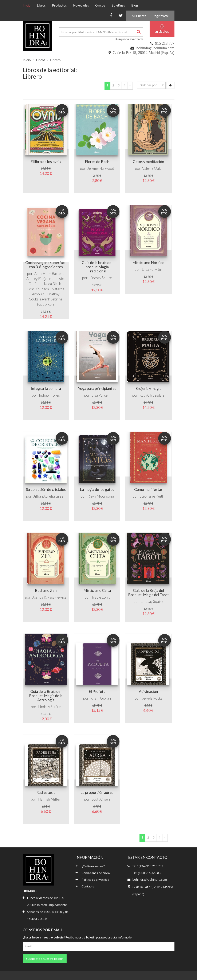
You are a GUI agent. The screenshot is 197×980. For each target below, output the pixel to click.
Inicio (28, 5)
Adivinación (148, 691)
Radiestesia (46, 792)
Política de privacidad (92, 880)
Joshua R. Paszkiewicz (49, 597)
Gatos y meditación (148, 162)
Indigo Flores (49, 395)
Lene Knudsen (38, 289)
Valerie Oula (152, 168)
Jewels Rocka (152, 698)
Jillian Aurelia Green (49, 496)
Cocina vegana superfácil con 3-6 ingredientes (46, 265)
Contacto (85, 886)
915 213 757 (165, 43)
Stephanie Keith (152, 496)
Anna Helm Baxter (48, 274)
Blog (135, 5)
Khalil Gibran (101, 698)
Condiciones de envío (93, 873)
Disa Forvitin (152, 269)
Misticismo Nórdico (148, 262)
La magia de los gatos (97, 489)
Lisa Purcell (101, 395)
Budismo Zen (46, 590)
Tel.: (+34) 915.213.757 (148, 866)
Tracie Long (101, 597)
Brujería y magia (148, 388)
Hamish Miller (49, 799)
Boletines (118, 5)
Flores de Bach (97, 162)
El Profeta (97, 691)
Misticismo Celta (97, 590)
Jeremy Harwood (101, 168)
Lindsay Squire (101, 278)
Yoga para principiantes (97, 388)
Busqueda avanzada (129, 39)
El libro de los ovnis (46, 162)
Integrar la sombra (46, 388)
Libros (41, 5)
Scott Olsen (101, 799)
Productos (59, 5)
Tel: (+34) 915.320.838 (147, 873)
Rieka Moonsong (101, 496)
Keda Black (52, 284)
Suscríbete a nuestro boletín (45, 959)
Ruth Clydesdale (152, 395)
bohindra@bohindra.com (155, 48)
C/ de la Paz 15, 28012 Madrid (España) (143, 53)
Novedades (81, 5)
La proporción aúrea (97, 792)
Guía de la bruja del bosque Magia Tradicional (97, 267)
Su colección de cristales (46, 489)
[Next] (130, 86)
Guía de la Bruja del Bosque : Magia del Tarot (148, 592)
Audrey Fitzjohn (39, 279)
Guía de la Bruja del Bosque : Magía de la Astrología (46, 696)
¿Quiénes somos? (90, 866)
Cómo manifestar (148, 489)
